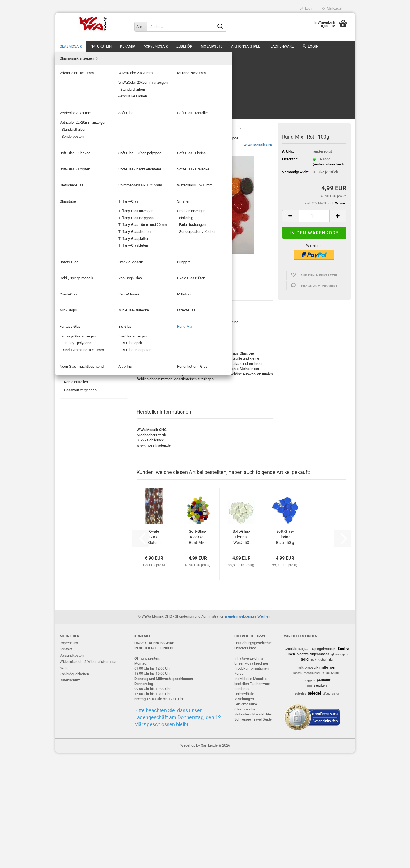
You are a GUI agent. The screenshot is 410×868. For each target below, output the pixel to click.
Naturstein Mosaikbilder (253, 830)
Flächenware (281, 46)
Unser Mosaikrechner (251, 779)
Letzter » (184, 71)
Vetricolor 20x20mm (84, 103)
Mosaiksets (212, 46)
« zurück (146, 71)
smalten (320, 800)
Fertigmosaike (246, 819)
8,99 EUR (94, 618)
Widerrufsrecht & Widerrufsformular (88, 777)
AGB (63, 783)
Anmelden (94, 687)
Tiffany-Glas (78, 207)
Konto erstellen (76, 699)
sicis (309, 801)
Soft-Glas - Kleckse (84, 127)
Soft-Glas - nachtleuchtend (90, 159)
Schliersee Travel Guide (253, 835)
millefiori (327, 782)
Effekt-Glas (77, 310)
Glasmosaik (71, 46)
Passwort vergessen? (81, 707)
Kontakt (66, 764)
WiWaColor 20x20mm (85, 87)
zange (336, 809)
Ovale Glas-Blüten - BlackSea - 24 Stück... (154, 470)
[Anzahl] (314, 149)
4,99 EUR (94, 520)
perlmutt (324, 795)
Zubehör (184, 46)
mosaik (298, 788)
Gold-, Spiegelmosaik (85, 247)
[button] (290, 149)
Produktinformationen (251, 784)
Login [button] (307, 8)
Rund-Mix (76, 335)
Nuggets (75, 239)
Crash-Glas (77, 271)
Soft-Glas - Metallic (84, 119)
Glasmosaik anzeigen (85, 71)
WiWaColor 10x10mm (85, 79)
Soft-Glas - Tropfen (84, 151)
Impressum (69, 758)
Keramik (128, 46)
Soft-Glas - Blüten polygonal (90, 135)
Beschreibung (156, 225)
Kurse (239, 789)
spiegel (314, 808)
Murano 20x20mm (83, 95)
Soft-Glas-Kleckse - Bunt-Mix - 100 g (198, 470)
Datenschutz (70, 795)
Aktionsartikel (246, 46)
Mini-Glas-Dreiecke (84, 303)
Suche (343, 764)
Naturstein (101, 46)
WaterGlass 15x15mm (86, 191)
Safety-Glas (78, 223)
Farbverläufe (244, 809)
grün (313, 775)
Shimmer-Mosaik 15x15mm (90, 183)
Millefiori (75, 287)
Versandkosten (72, 770)
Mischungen (244, 814)
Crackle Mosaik (81, 231)
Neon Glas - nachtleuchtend (90, 343)
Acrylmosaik (156, 46)
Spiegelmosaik (324, 764)
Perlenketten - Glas (83, 359)
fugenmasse (320, 769)
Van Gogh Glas (80, 255)
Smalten (75, 215)
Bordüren (241, 804)
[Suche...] (140, 27)
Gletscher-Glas (80, 175)
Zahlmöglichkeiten (74, 789)
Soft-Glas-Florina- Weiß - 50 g (241, 470)
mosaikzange (331, 788)
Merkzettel (332, 8)
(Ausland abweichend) (328, 97)
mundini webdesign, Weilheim (249, 732)
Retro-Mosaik (79, 279)
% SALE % (318, 46)
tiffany (326, 809)
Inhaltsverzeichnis (249, 774)
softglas (300, 809)
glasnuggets (340, 770)
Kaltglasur (304, 764)
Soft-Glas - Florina (83, 143)
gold (305, 775)
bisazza (303, 769)
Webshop (188, 861)
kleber (322, 775)
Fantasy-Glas (79, 319)
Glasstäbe (76, 199)
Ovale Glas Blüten (82, 263)
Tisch (290, 769)
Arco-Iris (75, 350)
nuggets (310, 796)
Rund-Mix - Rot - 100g (94, 508)
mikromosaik (308, 783)
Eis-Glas (75, 327)
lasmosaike (246, 824)
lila (331, 775)
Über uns (342, 46)
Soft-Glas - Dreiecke (84, 167)
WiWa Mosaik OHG (258, 78)
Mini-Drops (77, 295)
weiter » (165, 71)
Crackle (291, 764)
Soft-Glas (76, 111)
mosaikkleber (312, 788)
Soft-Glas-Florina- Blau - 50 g (285, 470)
